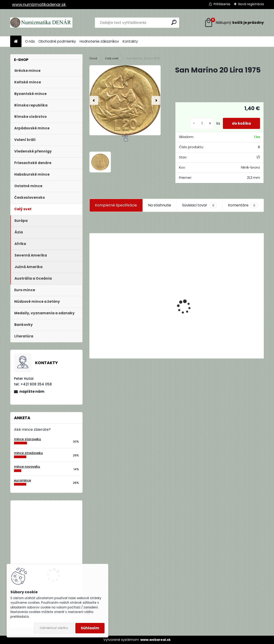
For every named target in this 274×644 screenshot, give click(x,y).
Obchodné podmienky (57, 41)
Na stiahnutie (160, 205)
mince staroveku (27, 439)
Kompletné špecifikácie (116, 205)
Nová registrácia (251, 4)
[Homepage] (16, 42)
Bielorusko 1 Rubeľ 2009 (59, 522)
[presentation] (94, 100)
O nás (30, 41)
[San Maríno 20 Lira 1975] (125, 100)
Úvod (93, 58)
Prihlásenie (222, 4)
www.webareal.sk (155, 640)
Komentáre (243, 205)
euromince (23, 481)
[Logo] (41, 23)
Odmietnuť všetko (54, 628)
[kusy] (202, 123)
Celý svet (112, 58)
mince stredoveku (28, 453)
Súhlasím (90, 628)
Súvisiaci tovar (199, 205)
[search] (174, 22)
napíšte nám (32, 391)
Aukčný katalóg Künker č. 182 (115, 322)
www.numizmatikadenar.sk (39, 4)
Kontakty (130, 41)
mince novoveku (27, 467)
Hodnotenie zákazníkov (99, 41)
